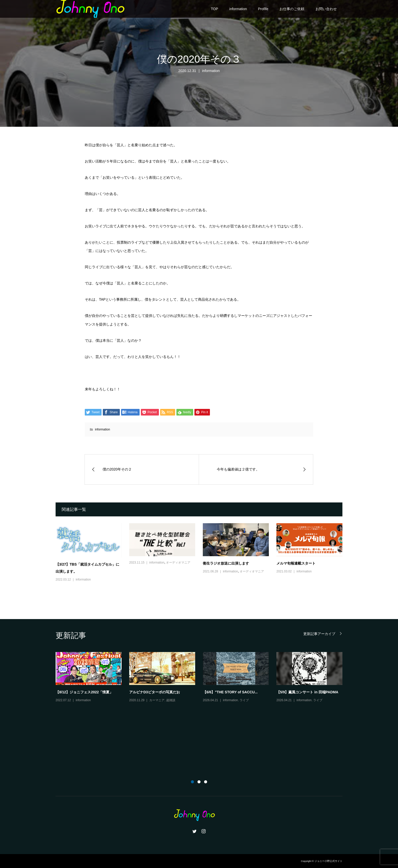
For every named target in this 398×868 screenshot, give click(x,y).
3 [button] (206, 782)
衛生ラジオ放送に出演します (226, 563)
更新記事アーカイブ (319, 634)
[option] (203, 678)
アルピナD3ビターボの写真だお (155, 692)
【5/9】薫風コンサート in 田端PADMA (307, 692)
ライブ (244, 700)
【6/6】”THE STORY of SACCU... (230, 692)
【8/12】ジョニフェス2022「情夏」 (84, 692)
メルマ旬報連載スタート (296, 563)
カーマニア (157, 700)
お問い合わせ (326, 9)
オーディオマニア (178, 563)
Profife (263, 9)
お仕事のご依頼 (292, 9)
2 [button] (199, 782)
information (238, 9)
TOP (215, 9)
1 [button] (192, 782)
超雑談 (171, 700)
